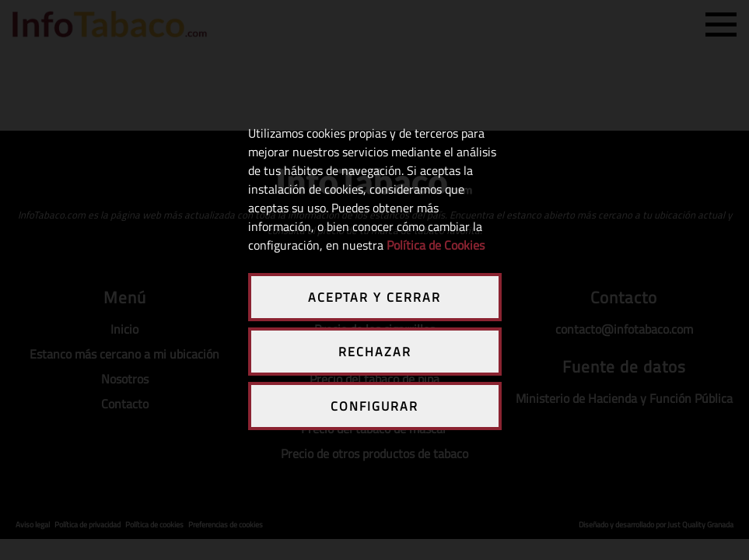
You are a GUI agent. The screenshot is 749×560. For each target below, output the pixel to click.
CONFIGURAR (374, 406)
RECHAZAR (375, 352)
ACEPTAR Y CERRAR (374, 297)
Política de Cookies (436, 245)
